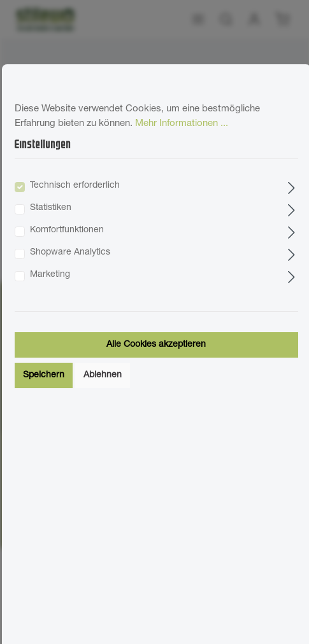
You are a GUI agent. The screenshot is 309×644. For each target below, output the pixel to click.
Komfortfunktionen (67, 230)
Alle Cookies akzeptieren (156, 345)
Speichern (44, 375)
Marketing (50, 275)
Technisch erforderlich (75, 186)
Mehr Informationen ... (182, 124)
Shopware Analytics (70, 253)
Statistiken (51, 208)
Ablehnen (103, 375)
